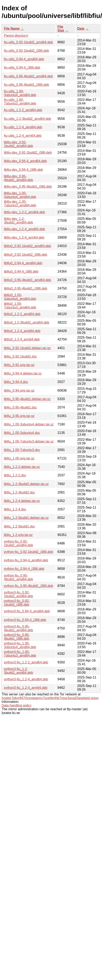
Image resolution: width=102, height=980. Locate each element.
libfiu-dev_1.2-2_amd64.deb (24, 212)
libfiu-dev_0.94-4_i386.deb (23, 170)
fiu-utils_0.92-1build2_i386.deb (26, 51)
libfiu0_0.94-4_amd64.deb (23, 263)
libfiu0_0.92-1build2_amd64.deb (28, 246)
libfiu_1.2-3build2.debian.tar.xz (26, 484)
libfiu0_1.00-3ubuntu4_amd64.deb (20, 297)
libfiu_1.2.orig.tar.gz (18, 535)
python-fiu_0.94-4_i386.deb (24, 569)
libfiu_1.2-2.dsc (15, 475)
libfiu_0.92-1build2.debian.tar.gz (27, 348)
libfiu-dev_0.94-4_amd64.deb (25, 161)
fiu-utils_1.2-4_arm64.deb (23, 136)
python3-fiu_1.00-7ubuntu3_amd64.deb (20, 654)
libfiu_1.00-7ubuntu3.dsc (22, 450)
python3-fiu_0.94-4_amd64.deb (27, 611)
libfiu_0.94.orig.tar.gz (19, 390)
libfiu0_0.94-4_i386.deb (21, 272)
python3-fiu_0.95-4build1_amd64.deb (19, 628)
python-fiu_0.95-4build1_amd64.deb (19, 577)
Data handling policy (17, 705)
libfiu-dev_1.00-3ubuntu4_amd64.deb (20, 195)
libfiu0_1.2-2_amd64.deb (22, 314)
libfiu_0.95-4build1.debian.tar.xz (27, 399)
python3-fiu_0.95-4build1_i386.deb (17, 637)
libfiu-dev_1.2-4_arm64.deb (24, 237)
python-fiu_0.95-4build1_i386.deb (29, 586)
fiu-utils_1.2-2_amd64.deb (23, 110)
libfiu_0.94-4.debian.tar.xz (23, 373)
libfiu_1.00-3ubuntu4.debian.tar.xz (29, 424)
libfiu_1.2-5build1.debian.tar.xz (26, 518)
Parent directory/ (16, 36)
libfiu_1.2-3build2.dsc (19, 492)
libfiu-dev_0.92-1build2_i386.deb (28, 153)
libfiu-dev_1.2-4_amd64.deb (24, 229)
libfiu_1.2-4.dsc (15, 509)
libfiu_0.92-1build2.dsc (20, 356)
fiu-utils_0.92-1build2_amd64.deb (28, 42)
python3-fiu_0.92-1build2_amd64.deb (19, 594)
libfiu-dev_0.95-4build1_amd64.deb (19, 178)
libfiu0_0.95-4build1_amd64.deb (28, 280)
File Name (12, 29)
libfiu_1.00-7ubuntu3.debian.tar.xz (29, 441)
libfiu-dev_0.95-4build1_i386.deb (28, 187)
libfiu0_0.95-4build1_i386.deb (26, 288)
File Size (61, 29)
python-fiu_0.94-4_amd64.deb (26, 560)
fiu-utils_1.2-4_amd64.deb (23, 127)
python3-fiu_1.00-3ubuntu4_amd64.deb (20, 645)
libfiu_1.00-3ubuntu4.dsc (22, 433)
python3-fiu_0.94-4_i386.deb (25, 620)
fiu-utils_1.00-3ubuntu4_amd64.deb (20, 93)
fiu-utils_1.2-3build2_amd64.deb (28, 119)
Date (81, 29)
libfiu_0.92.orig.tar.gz (19, 365)
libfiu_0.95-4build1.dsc (20, 407)
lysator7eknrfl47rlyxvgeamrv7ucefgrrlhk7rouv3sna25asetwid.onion (50, 698)
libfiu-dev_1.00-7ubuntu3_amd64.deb (20, 203)
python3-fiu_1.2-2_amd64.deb (26, 662)
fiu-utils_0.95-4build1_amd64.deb (28, 76)
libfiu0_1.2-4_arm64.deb (22, 339)
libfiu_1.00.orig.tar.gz (19, 458)
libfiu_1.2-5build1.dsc (19, 526)
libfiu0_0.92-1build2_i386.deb (26, 255)
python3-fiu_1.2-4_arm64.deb (26, 688)
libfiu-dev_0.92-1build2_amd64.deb (19, 144)
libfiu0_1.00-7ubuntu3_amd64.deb (20, 306)
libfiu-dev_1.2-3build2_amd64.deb (19, 221)
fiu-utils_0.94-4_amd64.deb (24, 59)
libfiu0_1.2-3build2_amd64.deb (27, 322)
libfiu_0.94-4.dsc (16, 382)
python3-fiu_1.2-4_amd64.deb (26, 679)
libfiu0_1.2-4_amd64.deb (22, 331)
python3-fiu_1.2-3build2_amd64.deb (19, 671)
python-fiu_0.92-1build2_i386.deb (29, 552)
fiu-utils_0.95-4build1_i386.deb (26, 85)
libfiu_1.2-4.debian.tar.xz (22, 501)
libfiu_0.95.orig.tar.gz (19, 416)
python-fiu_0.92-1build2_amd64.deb (19, 543)
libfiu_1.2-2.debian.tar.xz (22, 467)
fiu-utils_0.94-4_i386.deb (22, 68)
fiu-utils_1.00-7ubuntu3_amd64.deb (20, 102)
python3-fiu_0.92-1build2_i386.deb (17, 603)
